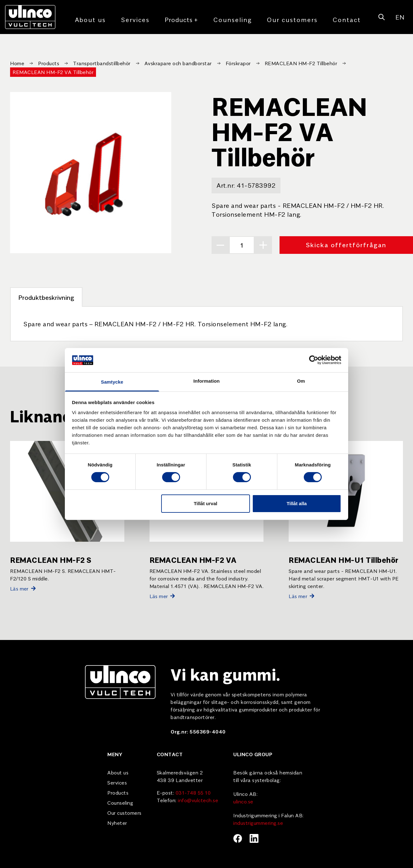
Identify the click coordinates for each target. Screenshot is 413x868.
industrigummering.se (258, 823)
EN (400, 17)
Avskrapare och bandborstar (178, 63)
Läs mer (23, 588)
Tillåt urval (205, 503)
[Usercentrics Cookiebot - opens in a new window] (314, 360)
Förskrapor (238, 63)
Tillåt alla (297, 503)
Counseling (233, 19)
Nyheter (117, 823)
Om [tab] (301, 381)
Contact (347, 19)
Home (17, 63)
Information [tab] (206, 381)
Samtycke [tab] (112, 382)
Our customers (292, 19)
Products (181, 20)
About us (90, 19)
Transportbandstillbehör (102, 63)
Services (135, 19)
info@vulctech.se (198, 800)
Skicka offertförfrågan (346, 245)
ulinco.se (243, 801)
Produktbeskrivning (46, 297)
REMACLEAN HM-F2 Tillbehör (301, 63)
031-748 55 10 (193, 792)
